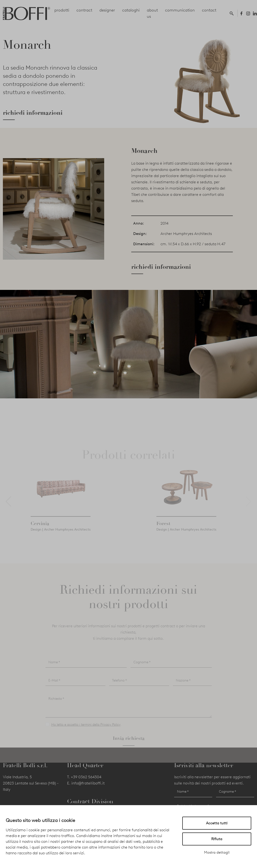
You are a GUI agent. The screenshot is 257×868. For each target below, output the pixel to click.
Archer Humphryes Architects (186, 234)
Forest (163, 532)
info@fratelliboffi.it (88, 783)
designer (107, 10)
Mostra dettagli (217, 852)
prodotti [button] (62, 10)
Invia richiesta (129, 747)
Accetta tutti (217, 823)
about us (152, 13)
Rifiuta (217, 839)
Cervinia (40, 532)
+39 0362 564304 (86, 777)
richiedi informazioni (33, 113)
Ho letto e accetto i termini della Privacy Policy (86, 733)
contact (209, 10)
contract (84, 10)
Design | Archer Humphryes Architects (61, 538)
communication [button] (180, 10)
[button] (233, 13)
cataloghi (131, 10)
